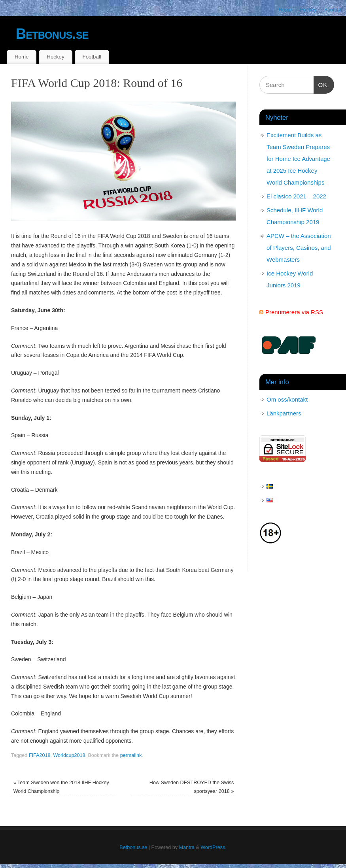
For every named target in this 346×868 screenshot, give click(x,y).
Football (333, 10)
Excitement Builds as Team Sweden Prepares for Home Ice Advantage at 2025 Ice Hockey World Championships (298, 159)
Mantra (187, 847)
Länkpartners (284, 413)
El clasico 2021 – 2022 (296, 196)
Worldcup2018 (69, 755)
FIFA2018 (40, 755)
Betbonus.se (52, 34)
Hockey (308, 10)
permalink (131, 755)
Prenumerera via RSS (294, 312)
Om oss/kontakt (287, 399)
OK (321, 84)
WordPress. (214, 847)
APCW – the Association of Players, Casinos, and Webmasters (299, 248)
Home (285, 10)
